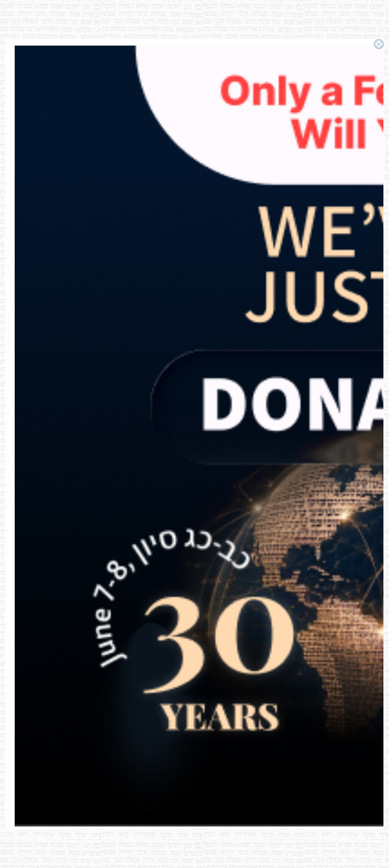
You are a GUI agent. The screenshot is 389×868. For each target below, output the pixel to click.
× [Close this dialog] (379, 44)
